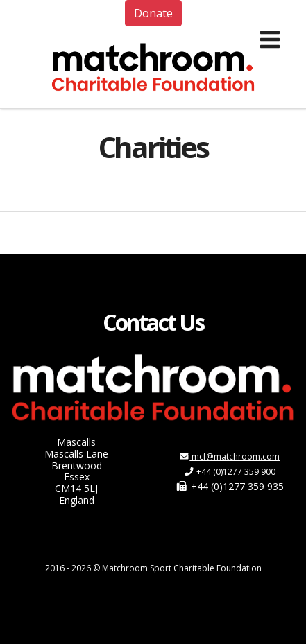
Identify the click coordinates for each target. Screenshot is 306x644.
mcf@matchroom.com (229, 456)
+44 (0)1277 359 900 (230, 472)
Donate (153, 13)
